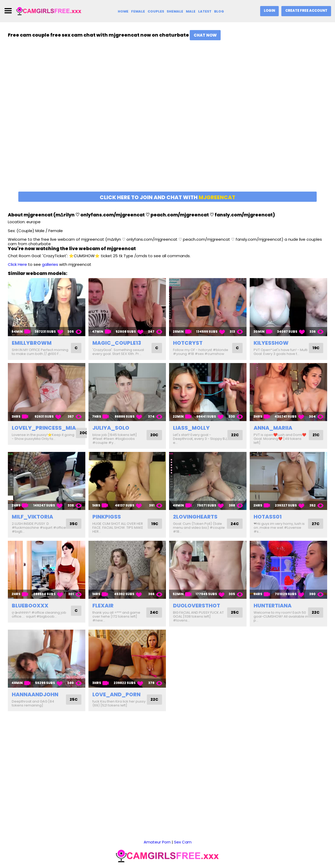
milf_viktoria (32, 517)
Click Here (17, 264)
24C (234, 524)
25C (235, 613)
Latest (205, 11)
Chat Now (205, 35)
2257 (216, 855)
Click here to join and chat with (167, 197)
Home (122, 11)
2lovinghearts (195, 517)
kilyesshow (271, 343)
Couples (155, 11)
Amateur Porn (157, 827)
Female (137, 11)
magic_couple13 (117, 343)
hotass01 (268, 517)
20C (84, 433)
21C (316, 435)
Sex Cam (183, 827)
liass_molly (191, 428)
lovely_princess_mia (44, 428)
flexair (103, 606)
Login (269, 11)
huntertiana (273, 606)
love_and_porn (116, 694)
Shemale (175, 11)
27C (315, 524)
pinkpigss (107, 517)
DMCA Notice (196, 855)
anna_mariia (273, 428)
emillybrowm (32, 343)
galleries (50, 264)
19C (316, 348)
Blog (219, 11)
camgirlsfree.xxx (164, 855)
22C (235, 435)
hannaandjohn (35, 694)
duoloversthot (197, 606)
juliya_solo (111, 428)
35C (73, 524)
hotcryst (188, 343)
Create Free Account (306, 11)
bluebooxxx (30, 606)
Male (190, 11)
